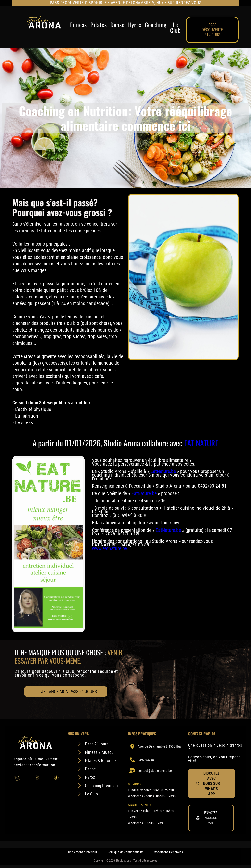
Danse (117, 25)
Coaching (156, 25)
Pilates (99, 25)
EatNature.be (163, 471)
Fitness (78, 25)
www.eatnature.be (109, 548)
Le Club (176, 27)
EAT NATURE (201, 443)
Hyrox (135, 25)
